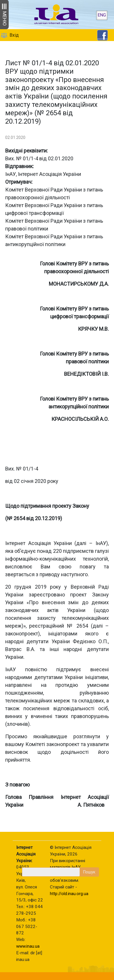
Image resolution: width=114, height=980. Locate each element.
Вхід (14, 35)
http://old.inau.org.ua (69, 894)
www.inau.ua (28, 946)
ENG (102, 15)
